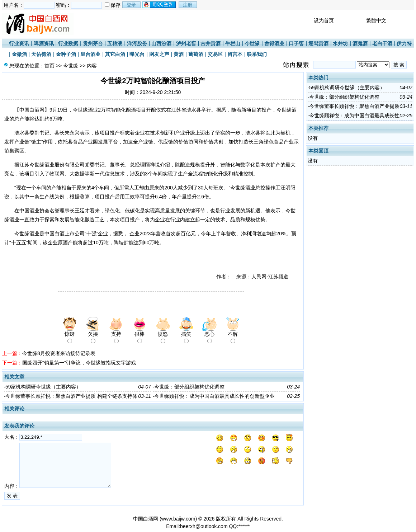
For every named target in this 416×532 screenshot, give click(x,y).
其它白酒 (115, 54)
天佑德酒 (41, 54)
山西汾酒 (161, 43)
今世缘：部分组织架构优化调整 (189, 387)
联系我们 (257, 54)
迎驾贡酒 (318, 43)
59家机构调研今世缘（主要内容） (43, 387)
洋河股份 (137, 43)
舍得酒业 (274, 43)
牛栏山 (233, 43)
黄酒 (179, 54)
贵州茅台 (93, 43)
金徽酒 (19, 54)
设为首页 (324, 20)
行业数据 (68, 43)
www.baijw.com (178, 519)
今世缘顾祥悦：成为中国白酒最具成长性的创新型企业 (214, 396)
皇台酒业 (90, 54)
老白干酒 (382, 43)
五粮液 (115, 43)
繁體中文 (376, 20)
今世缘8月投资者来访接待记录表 (59, 353)
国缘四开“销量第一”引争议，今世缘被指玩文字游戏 (79, 363)
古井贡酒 (211, 43)
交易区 (215, 54)
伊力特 (404, 43)
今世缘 (252, 43)
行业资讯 (19, 43)
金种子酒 (66, 54)
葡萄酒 (196, 54)
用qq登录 (160, 5)
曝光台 (137, 54)
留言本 (235, 54)
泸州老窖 (186, 43)
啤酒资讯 (44, 43)
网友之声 (159, 54)
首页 (49, 66)
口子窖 (296, 43)
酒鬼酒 (360, 43)
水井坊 (340, 43)
